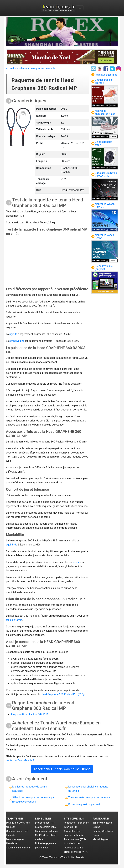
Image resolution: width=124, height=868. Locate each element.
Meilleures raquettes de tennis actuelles (30, 789)
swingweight (17, 341)
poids (76, 562)
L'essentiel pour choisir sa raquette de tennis (88, 789)
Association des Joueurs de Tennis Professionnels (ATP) (75, 835)
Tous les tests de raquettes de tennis (89, 797)
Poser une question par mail (84, 804)
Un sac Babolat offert (104, 143)
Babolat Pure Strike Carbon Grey (106, 174)
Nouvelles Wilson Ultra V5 (105, 205)
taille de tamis (14, 620)
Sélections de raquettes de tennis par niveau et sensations (34, 800)
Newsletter (12, 844)
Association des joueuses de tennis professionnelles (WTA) (76, 848)
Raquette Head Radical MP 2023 (30, 714)
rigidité (13, 334)
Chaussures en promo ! (103, 81)
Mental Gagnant (101, 839)
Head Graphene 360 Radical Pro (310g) (63, 694)
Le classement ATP (45, 823)
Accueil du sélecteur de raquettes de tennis (31, 68)
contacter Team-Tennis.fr (20, 760)
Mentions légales (15, 839)
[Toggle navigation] (80, 8)
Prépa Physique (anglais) (104, 268)
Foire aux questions (106, 75)
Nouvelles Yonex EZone (104, 237)
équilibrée (12, 545)
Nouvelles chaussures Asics (105, 112)
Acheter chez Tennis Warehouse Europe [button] (62, 769)
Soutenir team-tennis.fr (18, 848)
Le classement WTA (45, 827)
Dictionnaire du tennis (46, 831)
